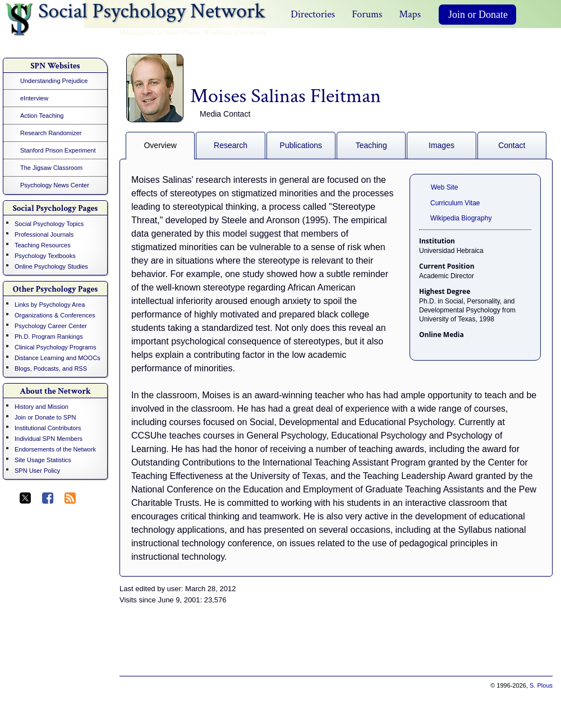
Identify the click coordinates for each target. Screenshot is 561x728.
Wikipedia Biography (461, 218)
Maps (410, 14)
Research (231, 145)
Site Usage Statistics (43, 460)
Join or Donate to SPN (45, 417)
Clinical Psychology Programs (56, 347)
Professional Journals (44, 234)
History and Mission (42, 407)
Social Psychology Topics (49, 224)
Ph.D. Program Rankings (49, 337)
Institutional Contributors (48, 428)
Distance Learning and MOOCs (58, 358)
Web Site (444, 187)
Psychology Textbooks (45, 256)
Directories (313, 14)
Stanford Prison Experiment (58, 150)
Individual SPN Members (49, 439)
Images (442, 145)
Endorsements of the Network (55, 449)
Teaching (371, 145)
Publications (301, 145)
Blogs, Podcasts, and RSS (51, 368)
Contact (512, 145)
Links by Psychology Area (50, 305)
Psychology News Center (55, 185)
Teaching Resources (43, 245)
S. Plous (541, 685)
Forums (367, 14)
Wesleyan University (235, 33)
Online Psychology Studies (51, 266)
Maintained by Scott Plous (159, 33)
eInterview (34, 98)
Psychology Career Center (51, 326)
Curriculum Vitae (455, 203)
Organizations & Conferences (55, 315)
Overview (160, 145)
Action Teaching (42, 116)
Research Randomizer (51, 133)
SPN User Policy (37, 471)
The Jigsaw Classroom (51, 168)
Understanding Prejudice (54, 81)
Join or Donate (478, 15)
